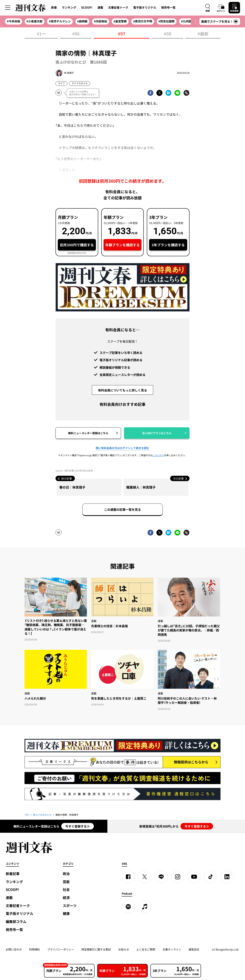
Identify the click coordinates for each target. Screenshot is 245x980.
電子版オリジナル (145, 7)
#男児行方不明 (143, 21)
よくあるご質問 (146, 949)
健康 (66, 913)
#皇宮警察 (120, 21)
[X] (145, 877)
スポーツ (70, 906)
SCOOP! (87, 7)
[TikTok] (211, 877)
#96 (76, 34)
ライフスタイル (80, 83)
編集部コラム (16, 921)
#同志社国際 (167, 21)
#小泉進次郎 (34, 21)
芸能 (66, 882)
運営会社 (194, 949)
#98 (168, 34)
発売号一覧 (168, 7)
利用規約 (34, 949)
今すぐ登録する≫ (78, 826)
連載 (100, 7)
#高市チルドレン (60, 21)
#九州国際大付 (191, 21)
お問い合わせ (14, 949)
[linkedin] (227, 877)
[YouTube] (194, 877)
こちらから (158, 455)
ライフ (61, 83)
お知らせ (124, 949)
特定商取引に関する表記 (96, 949)
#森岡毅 (82, 21)
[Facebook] (128, 877)
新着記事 (13, 874)
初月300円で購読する (77, 245)
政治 (66, 874)
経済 (66, 898)
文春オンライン (172, 949)
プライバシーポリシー (61, 949)
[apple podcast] (145, 907)
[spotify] (128, 907)
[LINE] (161, 877)
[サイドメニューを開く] (8, 8)
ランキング (69, 7)
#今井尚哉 (13, 21)
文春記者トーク (118, 7)
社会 (66, 890)
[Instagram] (178, 877)
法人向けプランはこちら (157, 433)
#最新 (203, 34)
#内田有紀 (101, 21)
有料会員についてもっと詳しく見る (122, 390)
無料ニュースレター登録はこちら (88, 433)
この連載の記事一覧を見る (122, 509)
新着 (54, 7)
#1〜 (41, 34)
